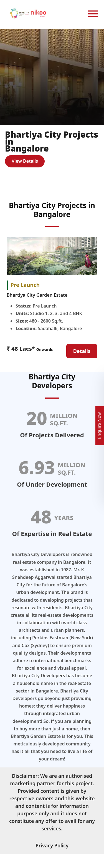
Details (82, 351)
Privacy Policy (52, 845)
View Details (25, 161)
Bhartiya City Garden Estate (37, 295)
